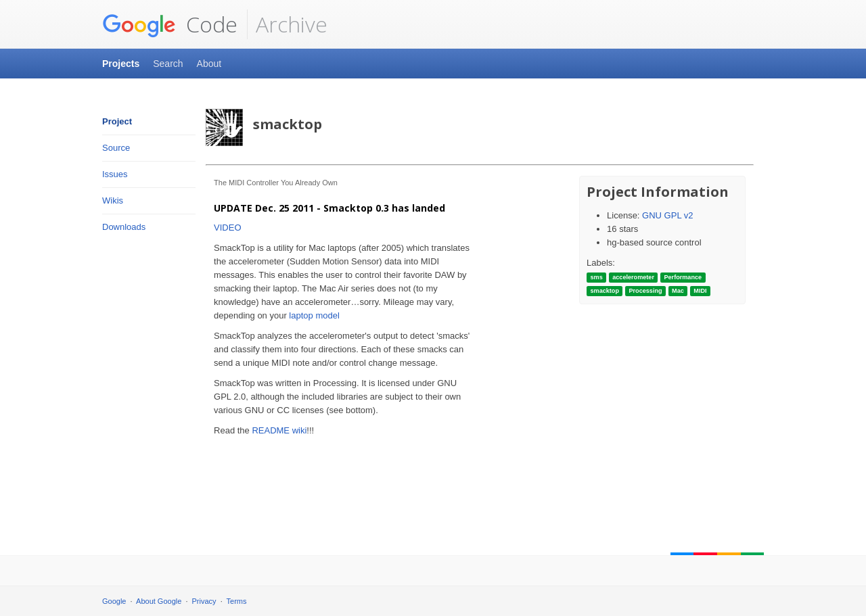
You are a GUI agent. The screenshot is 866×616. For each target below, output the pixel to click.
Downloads (124, 227)
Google (114, 601)
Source (116, 148)
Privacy (204, 601)
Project (117, 121)
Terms (237, 601)
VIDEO (227, 228)
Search (168, 64)
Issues (115, 174)
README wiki (279, 430)
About (209, 64)
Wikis (113, 200)
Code (170, 24)
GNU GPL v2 (667, 215)
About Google (159, 601)
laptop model (314, 315)
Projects (121, 64)
